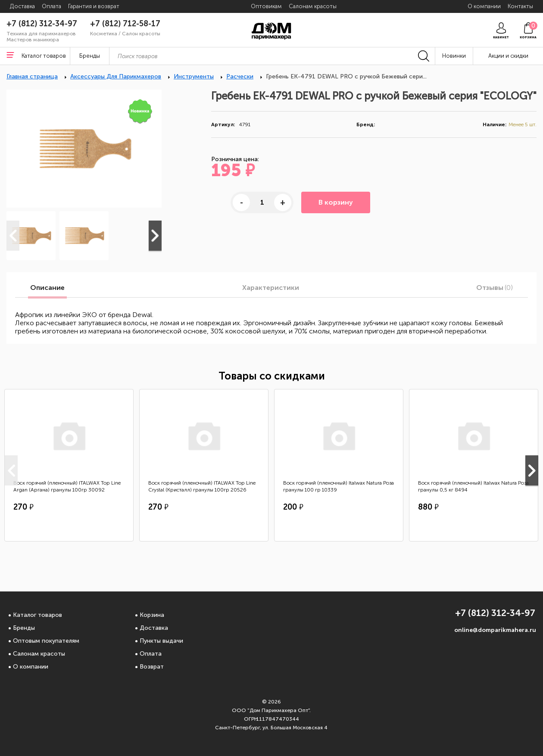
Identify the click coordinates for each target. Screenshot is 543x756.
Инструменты (194, 76)
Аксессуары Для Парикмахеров (116, 76)
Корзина (152, 615)
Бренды (24, 628)
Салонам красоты (39, 654)
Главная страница (32, 76)
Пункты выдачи (161, 641)
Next (155, 236)
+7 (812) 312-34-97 (42, 24)
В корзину (336, 202)
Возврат (152, 667)
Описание (47, 288)
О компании (31, 667)
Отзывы (495, 288)
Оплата (151, 654)
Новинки (454, 56)
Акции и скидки (508, 56)
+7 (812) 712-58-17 (125, 24)
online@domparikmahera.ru (495, 630)
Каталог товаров (37, 615)
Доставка (154, 628)
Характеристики (271, 288)
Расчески (240, 76)
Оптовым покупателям (46, 641)
